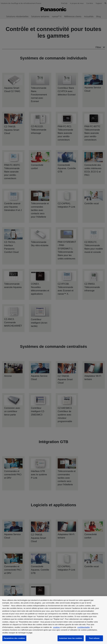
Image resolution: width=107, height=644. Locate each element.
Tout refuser (94, 638)
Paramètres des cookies (14, 638)
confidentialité (83, 627)
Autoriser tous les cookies (71, 638)
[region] (53, 620)
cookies (56, 627)
